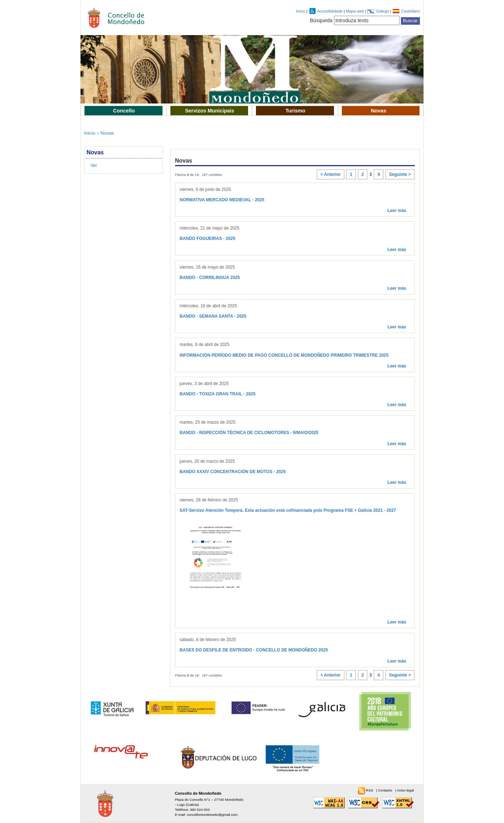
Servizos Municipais (210, 111)
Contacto (386, 790)
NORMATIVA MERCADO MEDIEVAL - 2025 (222, 200)
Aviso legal (405, 790)
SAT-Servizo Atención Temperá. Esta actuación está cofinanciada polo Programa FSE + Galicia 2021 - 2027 (288, 510)
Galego (383, 11)
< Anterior (330, 174)
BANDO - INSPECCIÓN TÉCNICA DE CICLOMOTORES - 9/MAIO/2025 (249, 433)
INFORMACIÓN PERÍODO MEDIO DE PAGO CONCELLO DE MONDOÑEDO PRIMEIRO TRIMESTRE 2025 (284, 355)
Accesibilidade (330, 11)
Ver (94, 165)
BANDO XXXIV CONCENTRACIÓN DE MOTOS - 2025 (233, 472)
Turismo (295, 111)
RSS (370, 790)
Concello (124, 111)
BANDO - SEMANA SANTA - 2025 (213, 316)
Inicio (301, 11)
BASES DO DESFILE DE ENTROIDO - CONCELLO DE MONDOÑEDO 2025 (254, 650)
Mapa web (355, 11)
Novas (379, 111)
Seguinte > (400, 174)
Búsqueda (321, 20)
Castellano (411, 11)
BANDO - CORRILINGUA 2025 (210, 278)
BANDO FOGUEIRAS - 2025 (208, 239)
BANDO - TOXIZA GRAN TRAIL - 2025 (218, 394)
